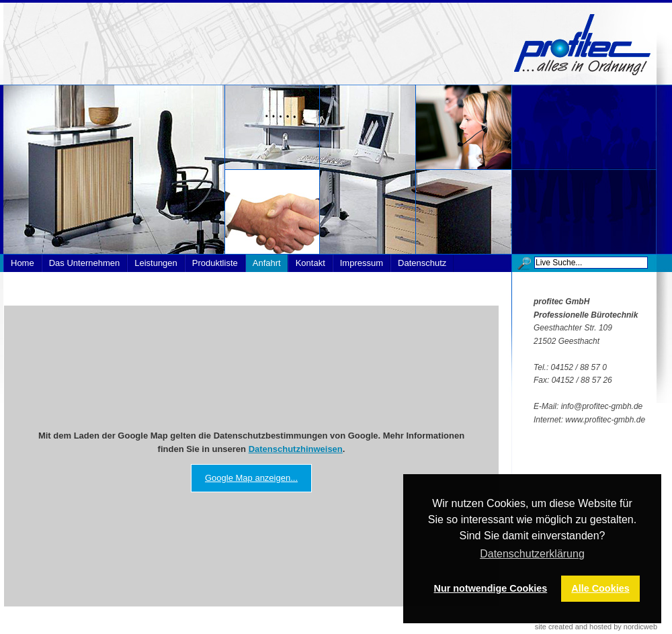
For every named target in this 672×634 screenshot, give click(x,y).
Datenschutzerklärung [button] (532, 554)
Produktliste (215, 263)
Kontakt (310, 263)
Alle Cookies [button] (600, 588)
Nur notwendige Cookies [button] (491, 588)
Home (23, 263)
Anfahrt (267, 263)
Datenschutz (422, 263)
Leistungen (156, 263)
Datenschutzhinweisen (296, 449)
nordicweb (640, 627)
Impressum (362, 263)
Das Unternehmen (85, 263)
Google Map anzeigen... (251, 478)
